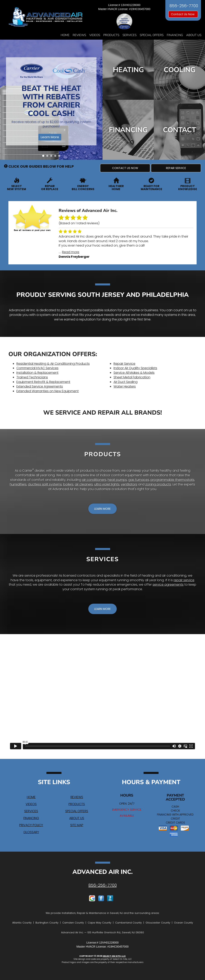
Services (130, 35)
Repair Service (124, 364)
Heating (128, 70)
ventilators (129, 484)
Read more (71, 252)
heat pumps (117, 480)
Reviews (79, 35)
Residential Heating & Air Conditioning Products (53, 364)
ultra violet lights (107, 484)
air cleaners (84, 484)
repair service (184, 580)
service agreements (168, 585)
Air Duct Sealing (126, 382)
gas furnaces (139, 480)
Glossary (31, 832)
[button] (125, 168)
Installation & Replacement (37, 373)
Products (111, 35)
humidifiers (18, 484)
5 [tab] (60, 157)
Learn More (50, 137)
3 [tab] (52, 157)
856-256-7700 (103, 885)
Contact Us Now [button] (183, 14)
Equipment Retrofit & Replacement (43, 382)
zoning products (158, 484)
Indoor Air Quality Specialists (135, 368)
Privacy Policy (31, 825)
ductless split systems (45, 484)
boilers (68, 484)
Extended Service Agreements (40, 386)
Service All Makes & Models (134, 373)
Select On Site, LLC (114, 956)
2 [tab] (48, 157)
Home (65, 35)
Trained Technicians (32, 377)
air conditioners (94, 480)
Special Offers (152, 35)
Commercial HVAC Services (37, 368)
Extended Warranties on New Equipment (48, 391)
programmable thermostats (172, 480)
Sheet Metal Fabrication (132, 377)
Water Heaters (125, 386)
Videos (95, 35)
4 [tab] (56, 157)
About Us (194, 35)
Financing (175, 35)
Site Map (77, 825)
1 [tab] (44, 157)
